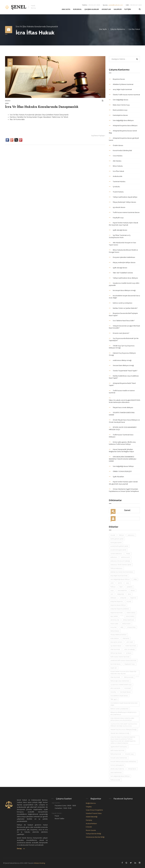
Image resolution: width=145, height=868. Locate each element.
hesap (128, 553)
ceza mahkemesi (116, 772)
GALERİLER (118, 10)
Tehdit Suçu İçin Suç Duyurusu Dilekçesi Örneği (122, 347)
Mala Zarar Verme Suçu (119, 105)
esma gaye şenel (116, 542)
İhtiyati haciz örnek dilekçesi (121, 407)
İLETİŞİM (128, 10)
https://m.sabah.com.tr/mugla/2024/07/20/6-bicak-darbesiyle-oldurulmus (124, 400)
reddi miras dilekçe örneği (120, 360)
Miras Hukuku (116, 166)
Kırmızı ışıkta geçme (117, 765)
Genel (121, 511)
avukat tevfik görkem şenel (119, 546)
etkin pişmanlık (115, 688)
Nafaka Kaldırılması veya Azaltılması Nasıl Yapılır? (124, 377)
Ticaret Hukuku (116, 192)
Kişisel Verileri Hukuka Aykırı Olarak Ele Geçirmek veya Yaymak (124, 224)
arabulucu (131, 535)
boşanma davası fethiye (118, 605)
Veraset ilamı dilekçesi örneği (121, 365)
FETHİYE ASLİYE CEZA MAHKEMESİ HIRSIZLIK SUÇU (123, 428)
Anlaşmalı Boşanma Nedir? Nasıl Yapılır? (122, 384)
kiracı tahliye (115, 638)
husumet (113, 627)
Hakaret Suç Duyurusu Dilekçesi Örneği (122, 354)
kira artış (113, 692)
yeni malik (130, 642)
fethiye (121, 535)
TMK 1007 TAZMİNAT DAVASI (121, 273)
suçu (127, 583)
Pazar (57, 816)
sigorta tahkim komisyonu (119, 747)
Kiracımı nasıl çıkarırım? (119, 333)
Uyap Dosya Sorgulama (94, 810)
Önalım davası (116, 145)
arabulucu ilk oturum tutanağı (120, 561)
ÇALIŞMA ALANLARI (92, 10)
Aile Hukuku (115, 161)
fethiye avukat (129, 677)
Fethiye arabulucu (116, 568)
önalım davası (131, 613)
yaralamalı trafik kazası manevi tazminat (123, 660)
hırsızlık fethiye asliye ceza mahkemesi (123, 761)
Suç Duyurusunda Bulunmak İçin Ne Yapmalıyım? (124, 339)
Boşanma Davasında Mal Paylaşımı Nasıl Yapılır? (123, 314)
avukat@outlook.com (116, 6)
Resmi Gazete (91, 830)
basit (121, 587)
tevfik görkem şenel (117, 539)
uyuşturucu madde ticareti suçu (121, 685)
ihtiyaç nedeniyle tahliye (118, 635)
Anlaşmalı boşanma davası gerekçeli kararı (124, 139)
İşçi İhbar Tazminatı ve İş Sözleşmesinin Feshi (120, 236)
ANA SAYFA (66, 10)
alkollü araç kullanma (117, 769)
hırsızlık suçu (130, 754)
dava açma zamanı (116, 642)
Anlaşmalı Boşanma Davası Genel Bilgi (123, 132)
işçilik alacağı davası (118, 230)
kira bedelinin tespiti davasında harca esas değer (124, 297)
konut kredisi (130, 616)
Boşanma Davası (117, 79)
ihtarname (126, 638)
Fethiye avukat (115, 780)
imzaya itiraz (131, 627)
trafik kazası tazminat (117, 750)
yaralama (129, 587)
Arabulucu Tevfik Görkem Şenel (121, 565)
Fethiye (113, 587)
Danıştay (89, 820)
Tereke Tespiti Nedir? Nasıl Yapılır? (123, 371)
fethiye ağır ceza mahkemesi (120, 681)
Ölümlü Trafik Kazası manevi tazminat (124, 95)
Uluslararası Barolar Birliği (95, 837)
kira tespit (128, 688)
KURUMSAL (77, 10)
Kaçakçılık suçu (116, 218)
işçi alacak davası (117, 207)
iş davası (129, 653)
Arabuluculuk (116, 176)
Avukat (113, 535)
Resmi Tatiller (60, 819)
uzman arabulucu (116, 553)
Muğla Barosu (91, 803)
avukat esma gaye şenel (118, 550)
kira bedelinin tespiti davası (119, 696)
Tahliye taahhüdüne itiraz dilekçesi (123, 278)
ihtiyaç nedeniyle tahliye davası (122, 262)
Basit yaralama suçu (118, 110)
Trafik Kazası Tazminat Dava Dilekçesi (121, 436)
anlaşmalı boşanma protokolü (120, 609)
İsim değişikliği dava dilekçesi (121, 120)
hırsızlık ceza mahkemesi (119, 758)
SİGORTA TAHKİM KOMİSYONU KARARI (122, 414)
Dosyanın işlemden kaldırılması (122, 257)
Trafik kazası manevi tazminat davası (124, 212)
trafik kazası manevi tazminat (120, 657)
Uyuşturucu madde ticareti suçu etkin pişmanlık (124, 284)
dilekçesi (113, 598)
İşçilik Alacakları (116, 477)
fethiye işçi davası (116, 653)
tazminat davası (115, 664)
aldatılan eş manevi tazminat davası (122, 572)
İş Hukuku (114, 187)
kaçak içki (114, 668)
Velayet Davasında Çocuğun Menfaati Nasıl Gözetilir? (124, 327)
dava (129, 594)
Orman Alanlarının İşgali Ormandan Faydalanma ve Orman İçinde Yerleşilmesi (124, 490)
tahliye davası (115, 631)
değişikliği (121, 594)
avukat (129, 601)
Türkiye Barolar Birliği (93, 834)
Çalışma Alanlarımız (118, 29)
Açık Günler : (56, 803)
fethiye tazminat (116, 754)
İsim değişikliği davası (119, 100)
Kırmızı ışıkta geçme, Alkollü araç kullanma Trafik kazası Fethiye (122, 443)
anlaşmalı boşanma (117, 601)
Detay (21, 848)
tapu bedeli (114, 616)
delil (122, 627)
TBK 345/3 (114, 699)
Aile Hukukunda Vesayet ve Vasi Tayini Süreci (122, 244)
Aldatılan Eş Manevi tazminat (121, 84)
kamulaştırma (122, 590)
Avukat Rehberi (91, 823)
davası (133, 590)
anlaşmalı (123, 598)
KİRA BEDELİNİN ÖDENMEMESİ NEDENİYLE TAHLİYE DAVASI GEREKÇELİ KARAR (123, 459)
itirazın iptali (114, 624)
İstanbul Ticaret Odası (94, 813)
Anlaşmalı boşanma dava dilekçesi (123, 125)
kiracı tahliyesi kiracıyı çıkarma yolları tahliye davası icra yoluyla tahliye (122, 719)
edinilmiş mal (115, 620)
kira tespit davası (125, 692)
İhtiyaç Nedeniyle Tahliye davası (122, 202)
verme (120, 583)
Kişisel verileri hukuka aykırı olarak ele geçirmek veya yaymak (123, 483)
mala (135, 579)
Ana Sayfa (103, 29)
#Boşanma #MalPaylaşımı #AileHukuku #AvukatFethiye (123, 713)
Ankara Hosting (39, 863)
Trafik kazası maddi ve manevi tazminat (122, 392)
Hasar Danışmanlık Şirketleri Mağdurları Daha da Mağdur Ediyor (121, 450)
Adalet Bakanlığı (92, 817)
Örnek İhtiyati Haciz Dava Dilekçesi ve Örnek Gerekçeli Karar (124, 421)
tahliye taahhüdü (129, 620)
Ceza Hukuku (116, 156)
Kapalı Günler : (57, 813)
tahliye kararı (126, 624)
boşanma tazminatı (117, 613)
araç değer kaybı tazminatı (120, 89)
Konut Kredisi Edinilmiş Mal (120, 150)
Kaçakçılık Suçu (130, 664)
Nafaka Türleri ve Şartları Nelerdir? (123, 308)
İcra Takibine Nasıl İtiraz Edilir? (122, 321)
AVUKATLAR (106, 10)
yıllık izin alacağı (129, 649)
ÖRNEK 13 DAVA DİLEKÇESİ (120, 471)
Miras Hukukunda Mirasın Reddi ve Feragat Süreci (123, 251)
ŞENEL (20, 8)
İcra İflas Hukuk (134, 29)
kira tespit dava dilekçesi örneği (122, 290)
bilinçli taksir (132, 769)
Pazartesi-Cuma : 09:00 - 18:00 (65, 806)
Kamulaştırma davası (118, 115)
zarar (112, 583)
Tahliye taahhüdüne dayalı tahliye (123, 197)
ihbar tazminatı (115, 649)
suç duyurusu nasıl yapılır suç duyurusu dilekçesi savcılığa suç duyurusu (124, 725)
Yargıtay (89, 807)
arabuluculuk (125, 557)
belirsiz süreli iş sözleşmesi (121, 303)
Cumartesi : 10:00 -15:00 (63, 808)
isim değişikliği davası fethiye (120, 579)
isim (112, 594)
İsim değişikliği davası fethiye (121, 466)
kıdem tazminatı (131, 646)
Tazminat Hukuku (117, 181)
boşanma (133, 598)
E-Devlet (89, 827)
